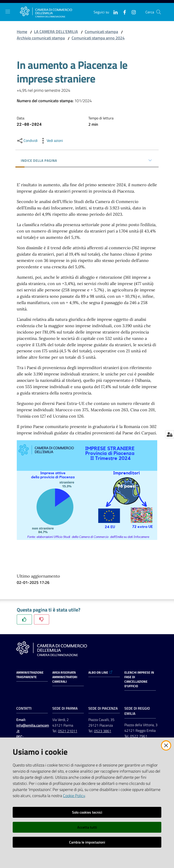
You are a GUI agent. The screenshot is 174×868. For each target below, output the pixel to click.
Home (22, 32)
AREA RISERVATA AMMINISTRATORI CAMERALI (65, 677)
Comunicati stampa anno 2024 (98, 38)
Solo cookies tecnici (87, 812)
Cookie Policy (74, 796)
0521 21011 (68, 731)
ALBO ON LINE (100, 672)
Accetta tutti (87, 827)
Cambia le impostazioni (87, 842)
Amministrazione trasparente (30, 675)
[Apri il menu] (8, 12)
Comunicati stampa (101, 32)
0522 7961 (139, 736)
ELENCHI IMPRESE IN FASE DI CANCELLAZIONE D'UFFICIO (139, 679)
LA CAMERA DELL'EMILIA (56, 32)
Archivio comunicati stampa (41, 38)
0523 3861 (103, 731)
